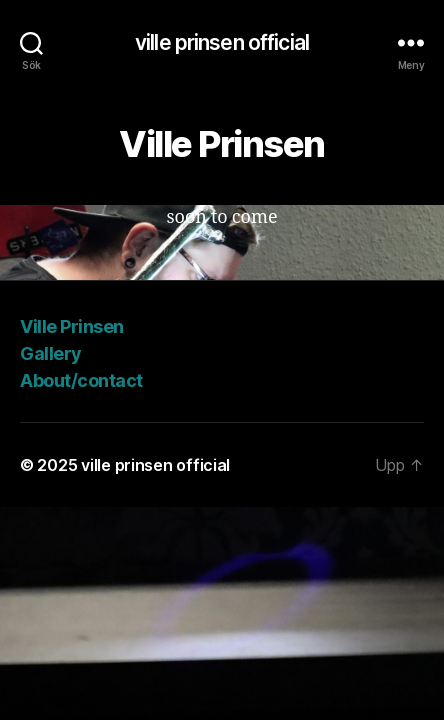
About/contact (81, 380)
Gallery (51, 353)
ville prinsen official (222, 42)
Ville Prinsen (72, 326)
